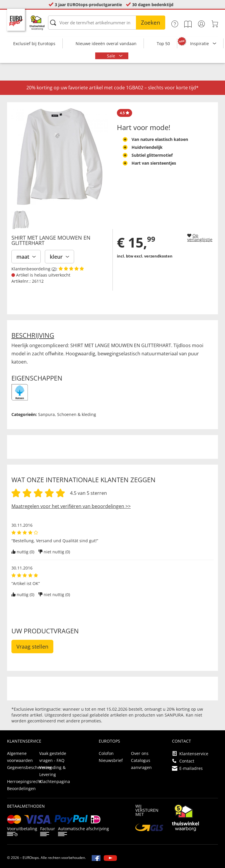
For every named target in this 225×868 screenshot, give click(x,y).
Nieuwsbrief (111, 760)
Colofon (106, 753)
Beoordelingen (21, 788)
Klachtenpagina (55, 781)
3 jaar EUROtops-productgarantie (88, 5)
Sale (112, 56)
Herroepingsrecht (24, 781)
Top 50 (163, 44)
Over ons (140, 753)
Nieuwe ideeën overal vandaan (106, 44)
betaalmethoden (26, 806)
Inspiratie (200, 44)
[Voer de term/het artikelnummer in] (107, 23)
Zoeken (151, 23)
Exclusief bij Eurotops (34, 44)
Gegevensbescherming (29, 767)
